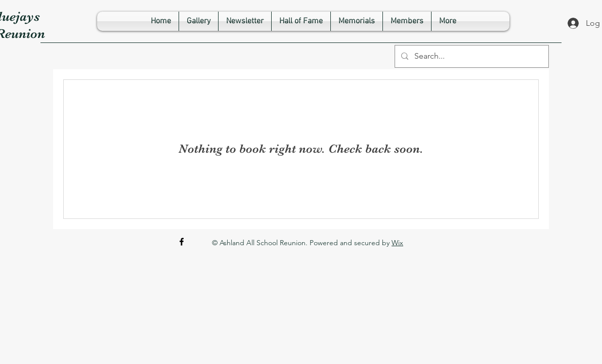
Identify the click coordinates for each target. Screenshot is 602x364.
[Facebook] (182, 242)
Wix (397, 243)
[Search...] (471, 56)
